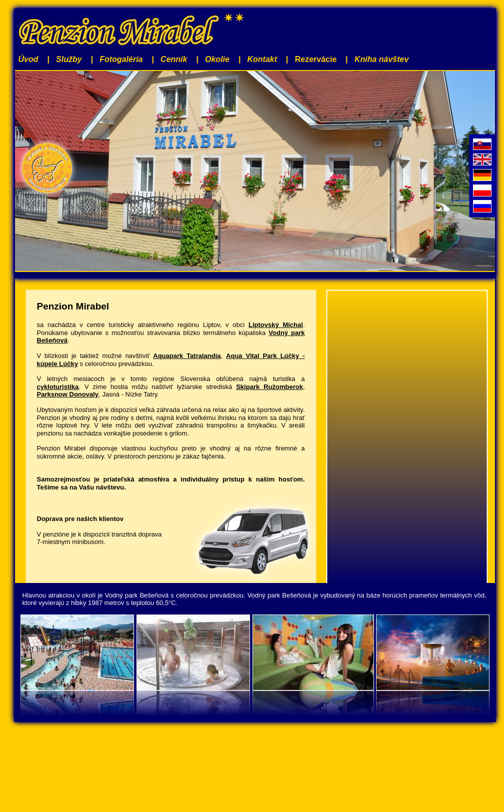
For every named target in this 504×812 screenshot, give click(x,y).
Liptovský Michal (276, 325)
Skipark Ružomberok (269, 387)
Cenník (174, 59)
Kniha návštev (381, 59)
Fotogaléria (121, 59)
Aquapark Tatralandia (187, 356)
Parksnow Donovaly (68, 394)
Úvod (28, 59)
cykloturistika (58, 387)
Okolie (217, 59)
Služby (69, 59)
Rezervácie (316, 59)
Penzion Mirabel (73, 306)
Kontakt (262, 59)
